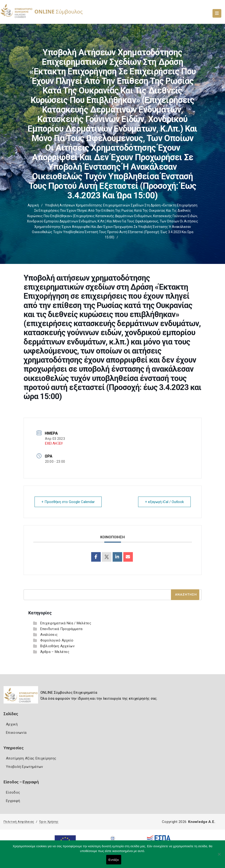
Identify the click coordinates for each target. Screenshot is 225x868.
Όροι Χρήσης (49, 822)
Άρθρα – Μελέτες (55, 652)
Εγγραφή (13, 801)
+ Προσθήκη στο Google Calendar (68, 502)
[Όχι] (219, 857)
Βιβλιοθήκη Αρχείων (57, 646)
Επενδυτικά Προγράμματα (61, 629)
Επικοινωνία (16, 733)
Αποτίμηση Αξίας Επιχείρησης (31, 758)
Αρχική (33, 205)
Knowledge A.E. (202, 822)
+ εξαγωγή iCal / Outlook (164, 502)
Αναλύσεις (49, 635)
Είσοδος (13, 792)
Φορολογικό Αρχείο (57, 640)
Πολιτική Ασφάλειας (19, 822)
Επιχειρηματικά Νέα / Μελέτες (66, 623)
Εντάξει (114, 860)
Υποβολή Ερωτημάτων (24, 767)
